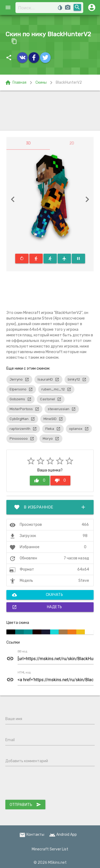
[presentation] (46, 784)
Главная (16, 83)
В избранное (50, 507)
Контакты (32, 835)
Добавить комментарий (27, 761)
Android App (63, 835)
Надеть (37, 607)
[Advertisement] (50, 111)
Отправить (25, 805)
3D (28, 143)
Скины (41, 82)
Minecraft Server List (50, 849)
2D (72, 143)
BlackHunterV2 (69, 82)
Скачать (37, 595)
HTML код (24, 673)
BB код (22, 652)
